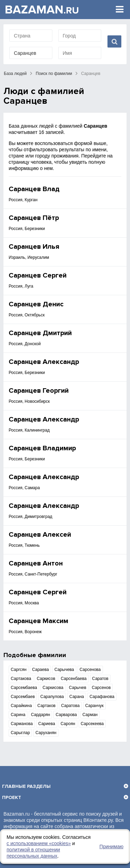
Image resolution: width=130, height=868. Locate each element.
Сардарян (40, 715)
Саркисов (46, 679)
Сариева (46, 724)
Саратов (100, 679)
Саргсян (19, 670)
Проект (12, 797)
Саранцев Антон (36, 563)
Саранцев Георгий (39, 391)
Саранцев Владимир (42, 448)
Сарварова (66, 715)
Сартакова (21, 679)
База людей (15, 74)
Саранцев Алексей (40, 535)
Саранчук (94, 706)
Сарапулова (52, 697)
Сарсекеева (92, 724)
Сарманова (22, 724)
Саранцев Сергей (38, 275)
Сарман (90, 715)
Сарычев (78, 688)
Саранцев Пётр (34, 218)
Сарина (18, 715)
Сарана (77, 697)
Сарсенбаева (73, 679)
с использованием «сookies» (39, 843)
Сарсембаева (24, 688)
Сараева (40, 670)
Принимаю (111, 846)
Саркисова (53, 688)
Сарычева (64, 670)
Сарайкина (21, 706)
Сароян (68, 724)
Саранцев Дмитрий (40, 333)
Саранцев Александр (44, 362)
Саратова (70, 706)
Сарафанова (102, 697)
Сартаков (46, 706)
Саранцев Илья (34, 247)
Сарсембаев (23, 697)
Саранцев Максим (38, 621)
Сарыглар (20, 733)
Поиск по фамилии (54, 74)
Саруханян (46, 733)
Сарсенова (90, 670)
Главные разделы (26, 786)
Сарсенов (101, 688)
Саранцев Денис (36, 304)
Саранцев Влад (34, 189)
